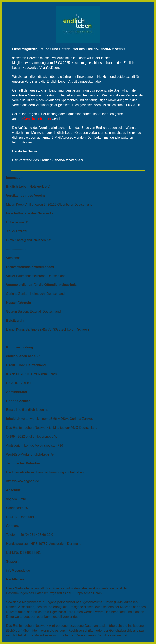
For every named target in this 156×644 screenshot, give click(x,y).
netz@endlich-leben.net (34, 119)
